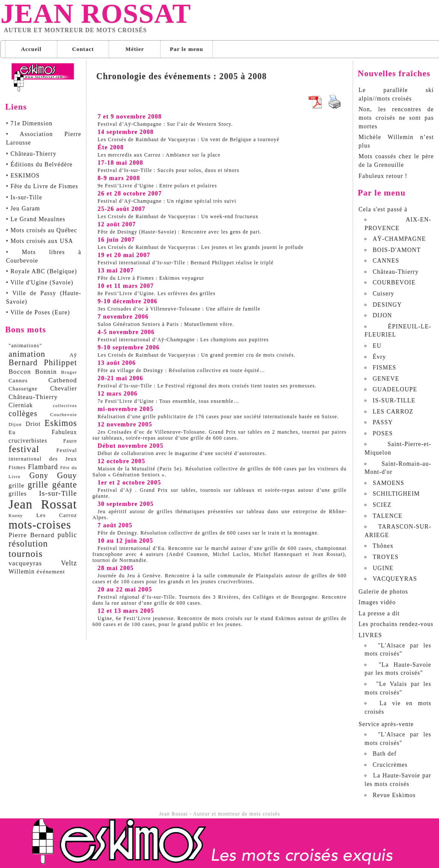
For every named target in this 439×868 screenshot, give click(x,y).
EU (377, 346)
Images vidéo (377, 602)
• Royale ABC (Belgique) (42, 271)
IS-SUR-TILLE (394, 400)
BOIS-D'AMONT (397, 250)
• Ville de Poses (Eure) (38, 312)
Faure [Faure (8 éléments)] (70, 441)
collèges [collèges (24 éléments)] (23, 413)
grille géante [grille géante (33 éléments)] (52, 484)
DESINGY (387, 305)
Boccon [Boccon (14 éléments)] (20, 371)
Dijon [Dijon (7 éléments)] (15, 424)
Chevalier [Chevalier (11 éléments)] (64, 388)
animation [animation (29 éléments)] (27, 354)
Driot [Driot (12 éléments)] (33, 424)
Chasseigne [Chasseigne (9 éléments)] (23, 389)
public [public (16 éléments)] (67, 535)
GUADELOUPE (395, 389)
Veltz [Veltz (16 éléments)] (69, 563)
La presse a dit (379, 613)
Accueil (31, 49)
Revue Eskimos (394, 795)
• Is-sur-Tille (24, 197)
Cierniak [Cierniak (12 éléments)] (21, 405)
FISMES (384, 368)
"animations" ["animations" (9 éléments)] (25, 345)
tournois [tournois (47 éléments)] (26, 554)
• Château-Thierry (31, 154)
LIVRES (370, 635)
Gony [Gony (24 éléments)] (39, 475)
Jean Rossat (96, 14)
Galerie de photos (383, 592)
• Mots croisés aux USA (40, 241)
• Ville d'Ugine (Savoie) (40, 282)
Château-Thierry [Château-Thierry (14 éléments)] (33, 397)
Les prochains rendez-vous (396, 624)
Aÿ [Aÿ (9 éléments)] (73, 355)
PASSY (383, 422)
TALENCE (388, 516)
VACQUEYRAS (395, 579)
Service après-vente (386, 724)
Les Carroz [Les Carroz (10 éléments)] (57, 515)
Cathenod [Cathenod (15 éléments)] (63, 380)
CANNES (386, 261)
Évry (379, 357)
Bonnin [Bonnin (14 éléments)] (46, 371)
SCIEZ (382, 505)
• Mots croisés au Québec (42, 230)
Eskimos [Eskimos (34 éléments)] (61, 423)
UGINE (383, 568)
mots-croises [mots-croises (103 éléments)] (40, 525)
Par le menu (187, 49)
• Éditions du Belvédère (39, 164)
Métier (135, 49)
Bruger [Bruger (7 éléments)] (69, 372)
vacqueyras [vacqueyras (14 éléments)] (25, 563)
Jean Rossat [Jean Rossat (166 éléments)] (43, 504)
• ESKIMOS (23, 176)
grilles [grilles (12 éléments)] (18, 493)
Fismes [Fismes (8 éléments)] (17, 467)
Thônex (383, 546)
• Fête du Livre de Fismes (42, 186)
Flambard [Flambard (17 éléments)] (43, 467)
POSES (383, 433)
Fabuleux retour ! (383, 176)
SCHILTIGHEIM (396, 494)
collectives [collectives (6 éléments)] (65, 406)
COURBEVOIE (394, 282)
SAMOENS (389, 483)
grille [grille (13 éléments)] (16, 485)
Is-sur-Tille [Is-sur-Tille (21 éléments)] (58, 493)
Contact (83, 49)
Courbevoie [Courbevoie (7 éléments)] (64, 414)
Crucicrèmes (390, 765)
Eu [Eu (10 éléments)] (12, 432)
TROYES (386, 557)
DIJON (382, 315)
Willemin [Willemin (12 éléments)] (22, 571)
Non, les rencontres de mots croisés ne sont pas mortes (396, 118)
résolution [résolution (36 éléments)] (28, 543)
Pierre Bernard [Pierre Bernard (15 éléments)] (31, 535)
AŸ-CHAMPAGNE (399, 239)
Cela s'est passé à (383, 209)
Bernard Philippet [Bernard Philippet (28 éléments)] (43, 362)
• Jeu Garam (23, 208)
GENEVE (386, 379)
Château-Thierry (396, 272)
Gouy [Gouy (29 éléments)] (67, 475)
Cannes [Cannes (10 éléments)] (18, 380)
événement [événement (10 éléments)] (51, 571)
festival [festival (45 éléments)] (24, 449)
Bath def (385, 754)
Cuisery (384, 294)
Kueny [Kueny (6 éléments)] (16, 515)
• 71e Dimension (29, 123)
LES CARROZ (393, 412)
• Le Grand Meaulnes (36, 219)
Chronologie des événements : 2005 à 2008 (182, 76)
